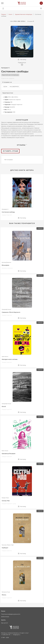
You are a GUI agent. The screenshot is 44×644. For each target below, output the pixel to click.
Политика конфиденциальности (11, 614)
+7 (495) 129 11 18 (6, 635)
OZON (5, 87)
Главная (4, 14)
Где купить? (5, 623)
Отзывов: (31, 21)
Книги (10, 14)
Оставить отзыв (10, 151)
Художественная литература (24, 14)
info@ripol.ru (17, 635)
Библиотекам (5, 617)
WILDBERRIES (14, 87)
